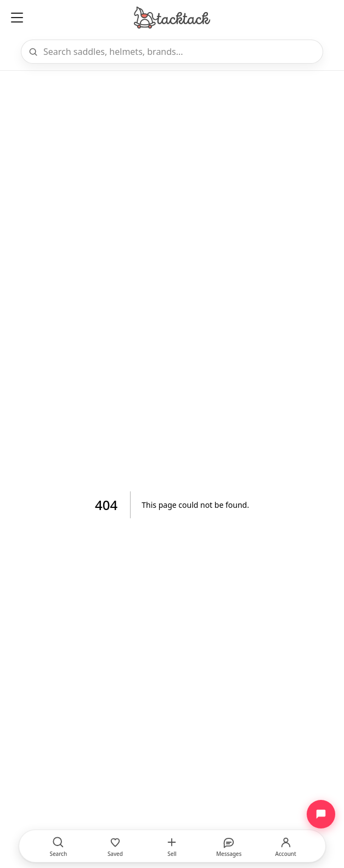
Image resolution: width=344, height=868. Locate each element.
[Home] (172, 18)
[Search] (180, 52)
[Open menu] (17, 18)
